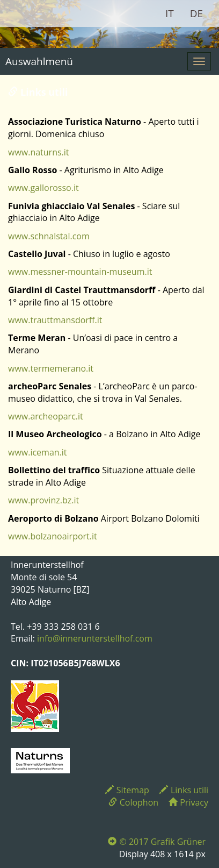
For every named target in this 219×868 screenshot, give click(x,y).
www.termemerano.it (51, 368)
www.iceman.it (38, 452)
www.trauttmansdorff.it (55, 320)
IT (170, 13)
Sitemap (127, 790)
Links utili (184, 790)
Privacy (188, 802)
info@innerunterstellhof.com (95, 638)
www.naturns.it (39, 152)
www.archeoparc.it (46, 416)
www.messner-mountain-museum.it (80, 272)
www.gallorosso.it (43, 188)
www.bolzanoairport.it (53, 536)
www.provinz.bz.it (43, 500)
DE (196, 13)
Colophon (133, 802)
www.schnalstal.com (49, 236)
